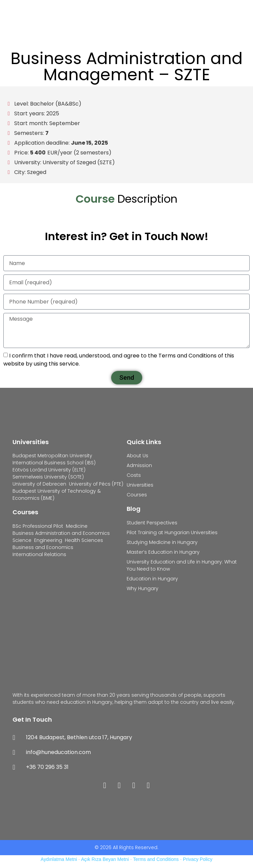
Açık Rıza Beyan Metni (105, 859)
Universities (31, 442)
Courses (25, 512)
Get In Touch (32, 719)
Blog (134, 509)
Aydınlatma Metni (59, 859)
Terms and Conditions (156, 859)
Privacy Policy (198, 859)
